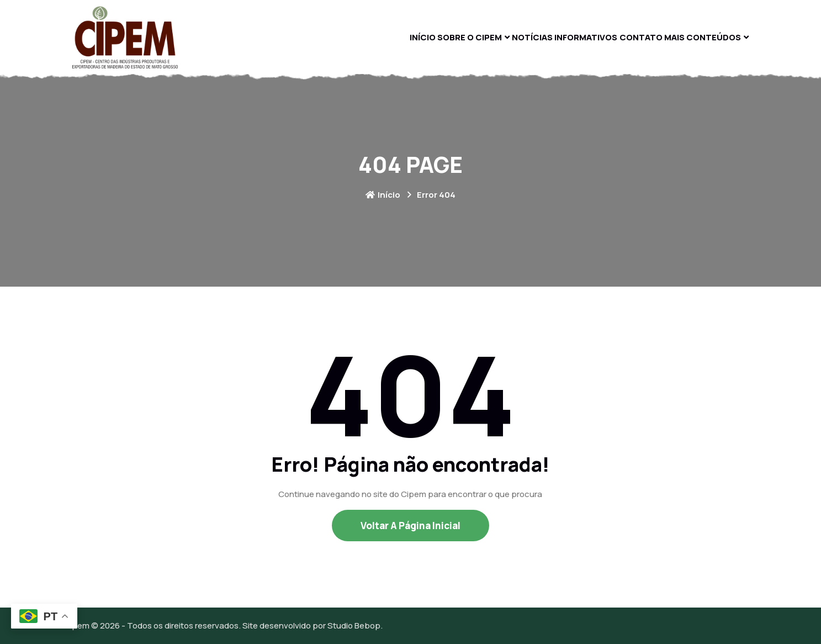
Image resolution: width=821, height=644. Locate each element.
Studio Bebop (354, 625)
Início (348, 37)
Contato (623, 37)
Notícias (486, 37)
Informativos (554, 37)
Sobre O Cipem (410, 37)
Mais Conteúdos (697, 37)
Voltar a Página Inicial (410, 526)
